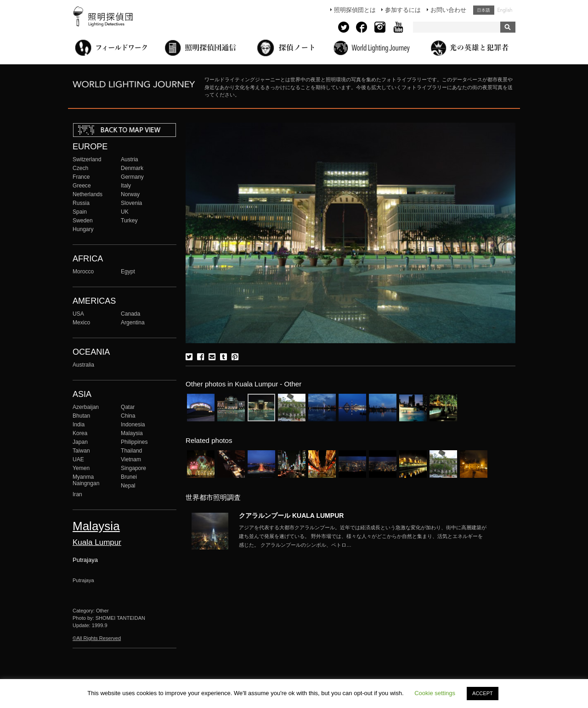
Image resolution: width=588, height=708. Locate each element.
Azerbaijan (86, 407)
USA (78, 314)
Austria (130, 159)
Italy (126, 186)
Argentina (133, 323)
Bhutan (81, 416)
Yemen (81, 468)
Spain (80, 212)
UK (125, 212)
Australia (83, 365)
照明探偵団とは (355, 10)
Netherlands (88, 194)
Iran (77, 494)
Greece (82, 186)
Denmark (132, 168)
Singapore (133, 468)
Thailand (131, 451)
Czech (80, 168)
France (81, 177)
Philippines (134, 442)
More (363, 536)
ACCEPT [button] (483, 693)
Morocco (83, 272)
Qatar (128, 407)
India (79, 425)
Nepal (128, 486)
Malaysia (132, 433)
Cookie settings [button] (435, 693)
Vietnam (131, 459)
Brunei (129, 477)
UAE (78, 459)
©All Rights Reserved (97, 638)
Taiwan (81, 451)
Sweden (83, 221)
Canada (130, 314)
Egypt (128, 272)
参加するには (403, 10)
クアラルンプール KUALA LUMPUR (291, 515)
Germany (132, 177)
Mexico (81, 323)
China (128, 416)
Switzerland (87, 159)
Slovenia (131, 203)
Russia (81, 203)
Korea (80, 433)
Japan (80, 442)
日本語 (484, 10)
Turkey (129, 221)
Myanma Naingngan (86, 480)
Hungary (83, 229)
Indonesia (133, 425)
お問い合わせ (448, 10)
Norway (130, 194)
